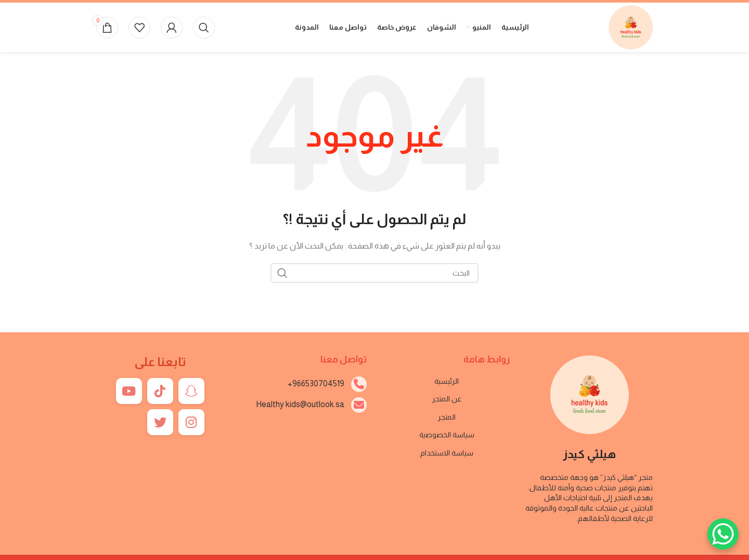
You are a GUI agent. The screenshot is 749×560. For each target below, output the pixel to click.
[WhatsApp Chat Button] (723, 534)
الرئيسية (447, 381)
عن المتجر (447, 399)
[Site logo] (631, 27)
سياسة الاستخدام (447, 453)
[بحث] (204, 28)
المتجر (447, 417)
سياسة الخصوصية (447, 435)
